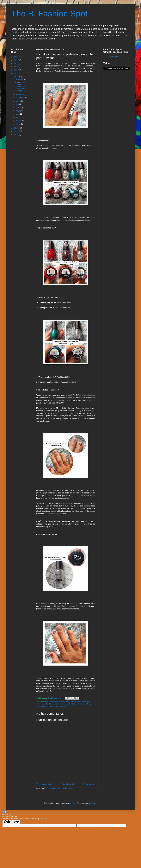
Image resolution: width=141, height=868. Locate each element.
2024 (16, 60)
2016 (16, 131)
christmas (52, 701)
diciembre (20, 79)
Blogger (94, 803)
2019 (16, 73)
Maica (74, 803)
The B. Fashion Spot (49, 14)
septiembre (20, 98)
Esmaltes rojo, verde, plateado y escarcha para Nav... (21, 86)
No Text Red (48, 704)
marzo (18, 117)
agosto (18, 101)
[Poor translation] (16, 822)
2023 (16, 64)
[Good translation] (7, 822)
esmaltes (66, 701)
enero (18, 124)
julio (18, 104)
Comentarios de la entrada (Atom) (60, 788)
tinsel (80, 704)
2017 (16, 128)
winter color (54, 706)
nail (88, 701)
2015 (16, 135)
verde (39, 706)
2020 (16, 70)
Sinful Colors (73, 704)
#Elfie (46, 701)
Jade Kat (73, 701)
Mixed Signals (82, 701)
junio (18, 108)
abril (18, 114)
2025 (16, 57)
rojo (67, 704)
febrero (19, 121)
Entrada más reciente (45, 784)
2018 (16, 77)
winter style (63, 706)
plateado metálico (59, 704)
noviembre (20, 94)
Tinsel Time (86, 704)
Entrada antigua (88, 784)
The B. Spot (113, 57)
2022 (16, 67)
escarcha (59, 701)
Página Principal (68, 784)
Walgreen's (46, 706)
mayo (18, 111)
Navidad (40, 704)
